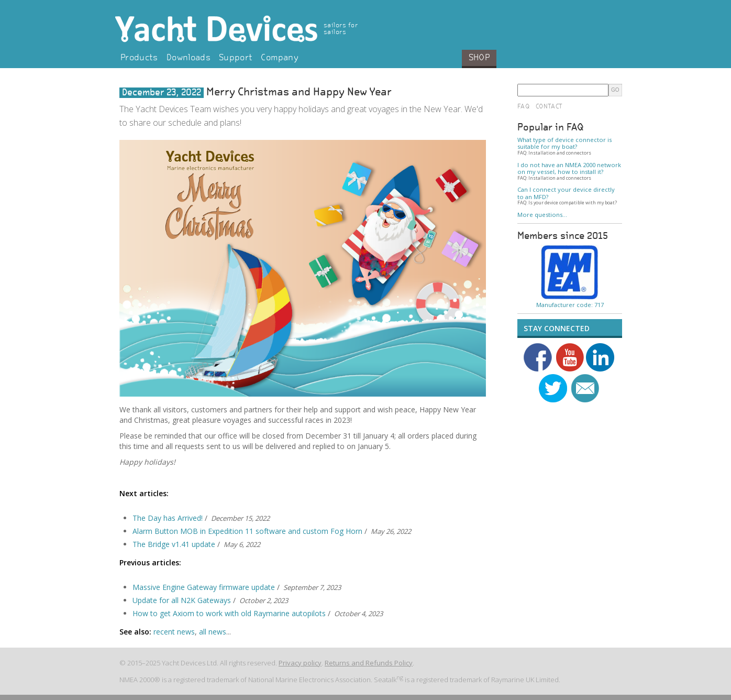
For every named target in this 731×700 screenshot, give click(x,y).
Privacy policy (300, 663)
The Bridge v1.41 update (174, 544)
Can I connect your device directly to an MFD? (566, 193)
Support (236, 58)
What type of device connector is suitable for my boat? (564, 143)
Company (279, 58)
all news (213, 632)
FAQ (523, 107)
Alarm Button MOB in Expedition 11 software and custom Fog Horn (247, 531)
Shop (479, 58)
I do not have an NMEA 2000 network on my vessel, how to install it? (569, 168)
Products (139, 58)
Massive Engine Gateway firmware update (204, 587)
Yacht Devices (242, 29)
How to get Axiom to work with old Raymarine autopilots (229, 613)
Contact (549, 107)
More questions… (542, 215)
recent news (174, 632)
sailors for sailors (341, 29)
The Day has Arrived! (168, 518)
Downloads (189, 58)
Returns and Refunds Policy (369, 663)
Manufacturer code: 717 (570, 305)
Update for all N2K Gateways (182, 600)
